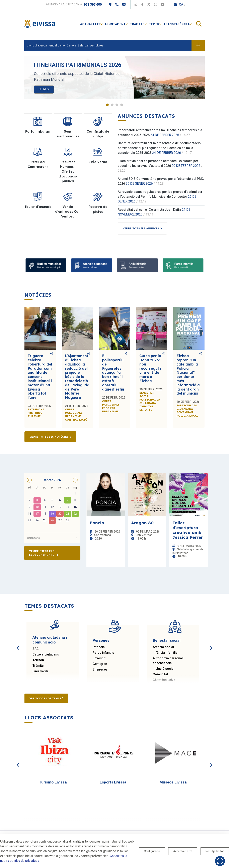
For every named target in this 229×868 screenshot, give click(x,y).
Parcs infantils (103, 653)
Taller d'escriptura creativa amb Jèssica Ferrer (188, 530)
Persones (101, 640)
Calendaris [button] (52, 538)
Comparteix (52, 353)
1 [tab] (107, 105)
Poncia (97, 523)
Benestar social (167, 640)
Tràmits (38, 666)
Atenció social (163, 647)
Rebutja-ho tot (215, 851)
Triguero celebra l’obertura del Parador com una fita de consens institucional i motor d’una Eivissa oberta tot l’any (40, 377)
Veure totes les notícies (49, 437)
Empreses (100, 669)
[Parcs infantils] (183, 265)
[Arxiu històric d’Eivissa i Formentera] (137, 265)
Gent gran (100, 664)
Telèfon (38, 660)
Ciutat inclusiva (164, 680)
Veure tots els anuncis (141, 228)
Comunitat (160, 674)
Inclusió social (164, 669)
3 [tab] (117, 105)
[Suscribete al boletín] (46, 265)
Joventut (99, 658)
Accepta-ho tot (183, 851)
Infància (99, 647)
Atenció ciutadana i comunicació (50, 640)
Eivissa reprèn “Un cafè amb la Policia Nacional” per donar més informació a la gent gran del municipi (188, 375)
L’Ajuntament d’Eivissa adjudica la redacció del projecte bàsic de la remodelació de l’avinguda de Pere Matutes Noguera (77, 377)
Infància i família (165, 653)
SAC (36, 649)
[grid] (52, 508)
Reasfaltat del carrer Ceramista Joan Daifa (149, 210)
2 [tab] (112, 105)
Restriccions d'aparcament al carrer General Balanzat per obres (64, 45)
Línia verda (41, 671)
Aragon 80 (142, 523)
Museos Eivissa (173, 782)
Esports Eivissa (113, 782)
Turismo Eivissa (53, 782)
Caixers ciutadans (46, 654)
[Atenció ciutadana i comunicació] (92, 265)
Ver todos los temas (46, 698)
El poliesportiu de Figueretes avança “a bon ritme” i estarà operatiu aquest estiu (113, 372)
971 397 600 (93, 5)
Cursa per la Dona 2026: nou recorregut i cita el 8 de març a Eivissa (150, 368)
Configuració (152, 851)
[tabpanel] (114, 78)
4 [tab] (122, 105)
